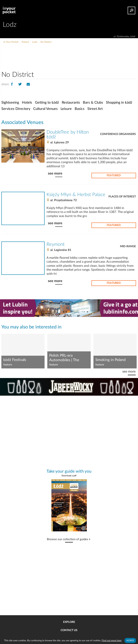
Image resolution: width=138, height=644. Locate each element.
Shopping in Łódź (119, 103)
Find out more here (112, 640)
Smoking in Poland (111, 360)
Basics (80, 109)
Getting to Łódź (47, 103)
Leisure (66, 109)
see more (55, 173)
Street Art (95, 109)
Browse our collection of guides (68, 539)
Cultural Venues (45, 109)
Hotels (27, 103)
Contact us (69, 630)
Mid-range (128, 246)
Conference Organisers (118, 134)
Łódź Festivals (15, 360)
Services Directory (16, 109)
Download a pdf (69, 476)
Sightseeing (10, 103)
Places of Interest (122, 197)
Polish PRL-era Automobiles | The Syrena (64, 358)
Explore (69, 622)
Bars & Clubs (93, 103)
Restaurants (71, 103)
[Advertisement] (83, 52)
